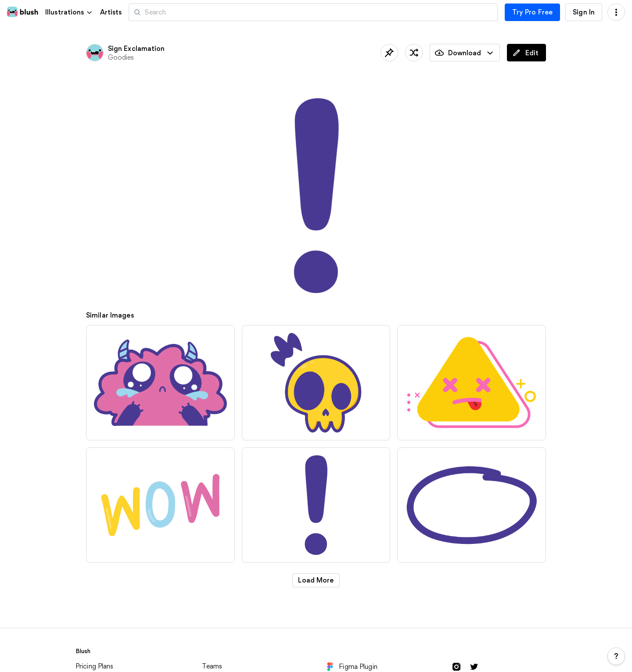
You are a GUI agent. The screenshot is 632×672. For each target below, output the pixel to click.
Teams (212, 666)
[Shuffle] (414, 53)
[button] (69, 12)
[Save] (389, 53)
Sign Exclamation (136, 48)
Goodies (121, 57)
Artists (111, 12)
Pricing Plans (95, 666)
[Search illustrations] (313, 12)
